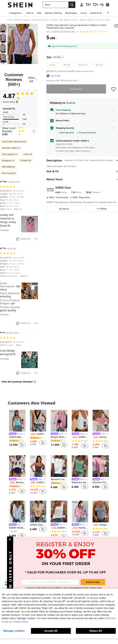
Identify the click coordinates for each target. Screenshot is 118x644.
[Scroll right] (108, 13)
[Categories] (16, 13)
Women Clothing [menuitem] (53, 13)
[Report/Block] (36, 239)
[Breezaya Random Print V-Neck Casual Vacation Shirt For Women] (17, 466)
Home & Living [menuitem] (97, 13)
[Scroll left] (104, 13)
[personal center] (82, 5)
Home (10, 20)
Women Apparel (23, 20)
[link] (88, 5)
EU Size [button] (59, 57)
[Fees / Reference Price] (57, 38)
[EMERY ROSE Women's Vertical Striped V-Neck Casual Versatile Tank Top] (17, 511)
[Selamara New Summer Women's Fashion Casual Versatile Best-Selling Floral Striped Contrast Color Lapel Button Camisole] (80, 466)
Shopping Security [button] (65, 128)
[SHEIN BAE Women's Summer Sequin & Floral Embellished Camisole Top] (17, 421)
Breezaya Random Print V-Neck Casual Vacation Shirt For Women (17, 482)
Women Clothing (40, 20)
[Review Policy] (11, 102)
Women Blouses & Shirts (91, 20)
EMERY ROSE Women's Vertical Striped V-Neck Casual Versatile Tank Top (17, 528)
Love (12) (28, 154)
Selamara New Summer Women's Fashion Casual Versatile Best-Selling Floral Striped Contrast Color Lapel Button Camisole (80, 482)
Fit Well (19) (26, 160)
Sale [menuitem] (39, 13)
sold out (76, 89)
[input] (50, 582)
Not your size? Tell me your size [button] (63, 81)
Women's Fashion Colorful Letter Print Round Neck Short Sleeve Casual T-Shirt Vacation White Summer (59, 479)
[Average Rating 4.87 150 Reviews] (92, 32)
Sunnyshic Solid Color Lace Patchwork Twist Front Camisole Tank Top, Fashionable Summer (101, 437)
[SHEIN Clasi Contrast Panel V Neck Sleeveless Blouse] (38, 421)
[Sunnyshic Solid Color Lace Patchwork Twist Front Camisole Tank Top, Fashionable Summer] (101, 421)
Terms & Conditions (52, 588)
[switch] (33, 131)
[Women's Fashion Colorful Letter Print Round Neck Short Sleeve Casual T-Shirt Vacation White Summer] (59, 466)
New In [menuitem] (30, 13)
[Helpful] (18, 239)
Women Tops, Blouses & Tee (64, 20)
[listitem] (17, 429)
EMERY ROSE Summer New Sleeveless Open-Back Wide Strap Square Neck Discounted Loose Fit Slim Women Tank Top (59, 528)
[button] (56, 5)
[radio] (52, 65)
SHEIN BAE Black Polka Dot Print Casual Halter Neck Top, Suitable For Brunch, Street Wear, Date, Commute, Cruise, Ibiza (80, 437)
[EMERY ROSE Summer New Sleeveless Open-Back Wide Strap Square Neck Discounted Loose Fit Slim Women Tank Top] (59, 511)
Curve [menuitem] (84, 13)
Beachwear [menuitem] (71, 13)
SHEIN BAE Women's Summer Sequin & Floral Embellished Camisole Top (17, 437)
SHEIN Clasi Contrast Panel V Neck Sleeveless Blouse (38, 434)
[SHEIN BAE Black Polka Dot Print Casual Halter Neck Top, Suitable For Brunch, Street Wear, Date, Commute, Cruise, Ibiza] (80, 421)
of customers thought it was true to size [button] (70, 71)
